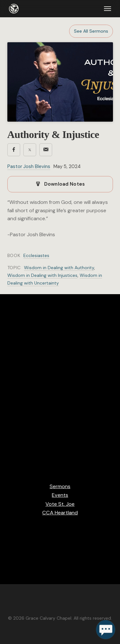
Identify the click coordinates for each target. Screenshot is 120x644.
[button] (108, 9)
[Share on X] (30, 150)
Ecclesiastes (36, 255)
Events (60, 495)
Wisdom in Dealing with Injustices (42, 275)
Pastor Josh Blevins (29, 166)
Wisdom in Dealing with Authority (59, 268)
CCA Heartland (60, 513)
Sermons (60, 486)
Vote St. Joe (60, 504)
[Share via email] (46, 150)
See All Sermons (91, 31)
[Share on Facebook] (14, 150)
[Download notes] (60, 184)
